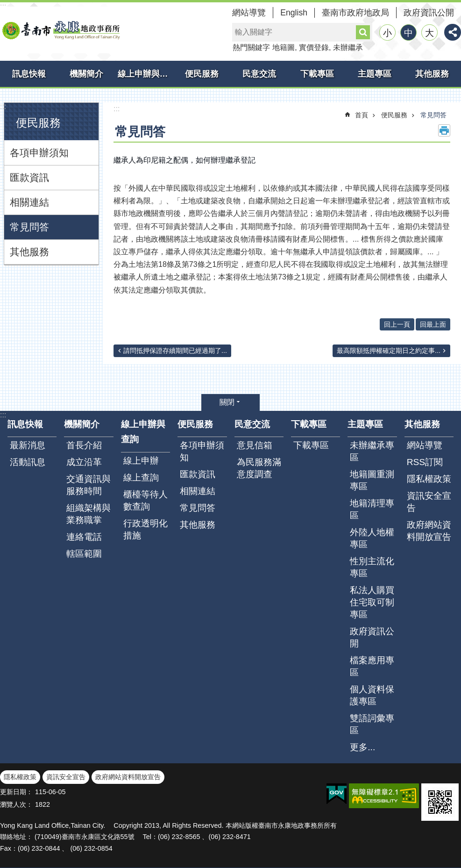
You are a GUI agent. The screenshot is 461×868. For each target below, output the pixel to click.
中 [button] (408, 33)
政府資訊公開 (429, 13)
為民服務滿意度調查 (259, 468)
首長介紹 (84, 445)
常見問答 (29, 227)
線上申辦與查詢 (145, 74)
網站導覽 (249, 13)
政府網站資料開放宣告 (429, 531)
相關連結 (29, 202)
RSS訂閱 (425, 462)
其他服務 (432, 74)
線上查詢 (141, 477)
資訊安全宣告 (429, 502)
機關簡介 (86, 74)
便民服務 (202, 74)
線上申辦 (141, 461)
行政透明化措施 (145, 529)
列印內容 (444, 130)
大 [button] (429, 33)
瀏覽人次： (16, 804)
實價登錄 (314, 47)
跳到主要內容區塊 (5, 5)
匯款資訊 (29, 177)
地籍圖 (284, 47)
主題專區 (375, 74)
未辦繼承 (348, 47)
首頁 (362, 115)
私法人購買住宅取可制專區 (372, 602)
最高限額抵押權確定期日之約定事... (389, 351)
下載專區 (317, 74)
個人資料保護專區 (372, 695)
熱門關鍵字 (251, 47)
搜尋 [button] (363, 32)
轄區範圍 (84, 554)
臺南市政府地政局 (355, 13)
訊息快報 (29, 74)
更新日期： (16, 792)
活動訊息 (28, 462)
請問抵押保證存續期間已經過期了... (175, 351)
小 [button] (387, 33)
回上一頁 (397, 324)
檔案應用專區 (372, 666)
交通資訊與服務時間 (89, 485)
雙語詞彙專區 (372, 724)
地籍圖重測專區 (372, 480)
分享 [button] (453, 32)
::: (3, 106)
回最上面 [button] (433, 324)
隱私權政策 (429, 479)
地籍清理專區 (372, 509)
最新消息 (28, 445)
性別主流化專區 (372, 567)
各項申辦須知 (39, 153)
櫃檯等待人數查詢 (145, 500)
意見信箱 (255, 445)
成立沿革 (84, 462)
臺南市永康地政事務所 (61, 30)
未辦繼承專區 (372, 451)
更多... (362, 747)
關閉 (227, 402)
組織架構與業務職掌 (89, 514)
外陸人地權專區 (372, 538)
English (294, 13)
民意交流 (259, 74)
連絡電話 (84, 537)
